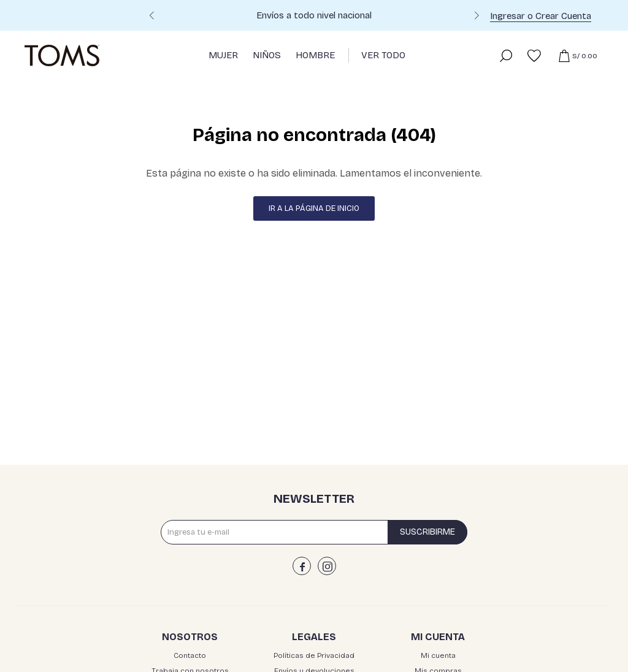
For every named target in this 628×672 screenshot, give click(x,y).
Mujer (223, 55)
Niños (267, 55)
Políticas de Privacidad (314, 655)
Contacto (190, 655)
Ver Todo (383, 55)
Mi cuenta (438, 655)
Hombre (315, 55)
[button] (477, 17)
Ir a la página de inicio (314, 208)
